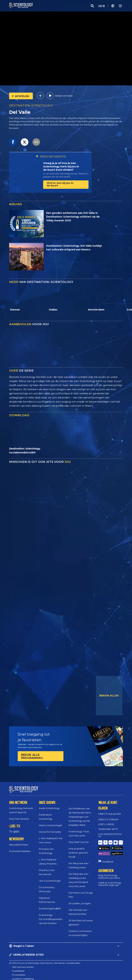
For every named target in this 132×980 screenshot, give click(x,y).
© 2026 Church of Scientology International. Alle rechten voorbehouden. (45, 960)
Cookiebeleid (18, 968)
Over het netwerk (19, 816)
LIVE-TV (15, 823)
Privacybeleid (18, 972)
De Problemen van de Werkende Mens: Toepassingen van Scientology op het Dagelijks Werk (80, 814)
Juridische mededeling (23, 976)
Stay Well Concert (79, 839)
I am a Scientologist (50, 878)
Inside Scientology (49, 805)
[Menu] (120, 6)
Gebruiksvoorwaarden (23, 964)
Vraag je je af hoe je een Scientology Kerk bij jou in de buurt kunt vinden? (61, 166)
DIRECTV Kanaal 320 (110, 811)
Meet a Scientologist (50, 822)
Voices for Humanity (50, 829)
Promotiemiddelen (20, 848)
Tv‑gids (14, 828)
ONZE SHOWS (47, 799)
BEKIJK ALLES (109, 695)
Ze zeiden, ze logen (80, 900)
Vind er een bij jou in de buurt (60, 184)
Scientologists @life (50, 905)
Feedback (108, 851)
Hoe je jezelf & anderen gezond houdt (78, 850)
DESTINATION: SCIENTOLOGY (31, 105)
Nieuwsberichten (19, 842)
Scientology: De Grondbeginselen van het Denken (51, 916)
